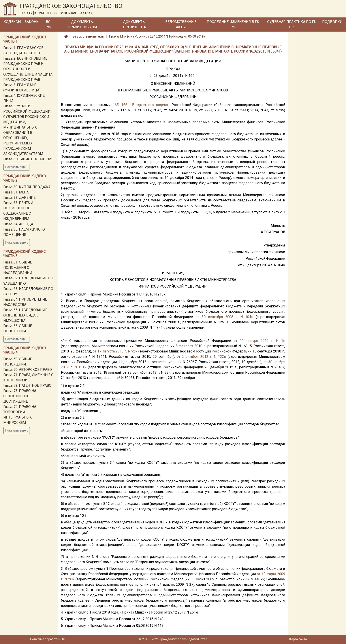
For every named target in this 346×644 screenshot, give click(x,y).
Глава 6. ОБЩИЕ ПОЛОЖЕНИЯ (28, 159)
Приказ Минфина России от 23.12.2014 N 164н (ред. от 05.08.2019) (157, 36)
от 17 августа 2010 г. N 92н (115, 351)
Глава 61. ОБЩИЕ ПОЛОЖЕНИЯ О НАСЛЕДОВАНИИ (18, 268)
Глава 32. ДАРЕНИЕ (19, 198)
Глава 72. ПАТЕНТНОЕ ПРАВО (27, 385)
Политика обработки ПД (48, 639)
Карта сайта (298, 639)
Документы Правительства (83, 24)
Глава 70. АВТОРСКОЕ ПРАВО (28, 370)
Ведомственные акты (181, 24)
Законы (32, 22)
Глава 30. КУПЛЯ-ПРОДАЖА (27, 187)
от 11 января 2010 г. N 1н (259, 341)
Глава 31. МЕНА (16, 192)
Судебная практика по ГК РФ (292, 24)
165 (116, 105)
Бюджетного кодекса (151, 105)
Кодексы (12, 22)
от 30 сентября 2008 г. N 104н (224, 317)
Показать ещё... (17, 167)
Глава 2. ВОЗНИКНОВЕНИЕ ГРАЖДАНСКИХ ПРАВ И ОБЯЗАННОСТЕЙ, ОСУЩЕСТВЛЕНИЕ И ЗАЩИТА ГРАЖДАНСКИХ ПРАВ (28, 69)
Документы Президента (134, 24)
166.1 (126, 105)
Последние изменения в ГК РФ (233, 24)
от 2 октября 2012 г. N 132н (201, 357)
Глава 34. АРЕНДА (18, 224)
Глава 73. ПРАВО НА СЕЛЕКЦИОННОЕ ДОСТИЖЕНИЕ (20, 396)
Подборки (332, 22)
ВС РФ (48, 24)
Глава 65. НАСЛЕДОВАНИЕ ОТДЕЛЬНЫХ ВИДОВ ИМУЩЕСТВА (25, 315)
